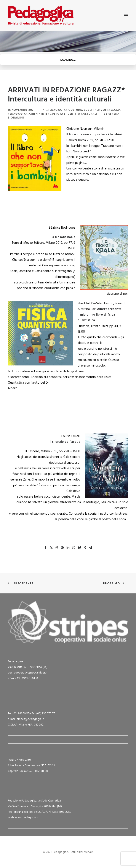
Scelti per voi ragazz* (102, 110)
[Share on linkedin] (68, 548)
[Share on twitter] (51, 548)
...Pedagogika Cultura (64, 110)
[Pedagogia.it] (41, 16)
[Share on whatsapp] (74, 548)
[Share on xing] (85, 548)
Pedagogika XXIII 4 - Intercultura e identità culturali (52, 114)
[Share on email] (91, 548)
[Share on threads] (57, 548)
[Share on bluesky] (79, 548)
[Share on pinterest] (62, 548)
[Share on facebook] (46, 548)
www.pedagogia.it (27, 818)
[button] (126, 16)
